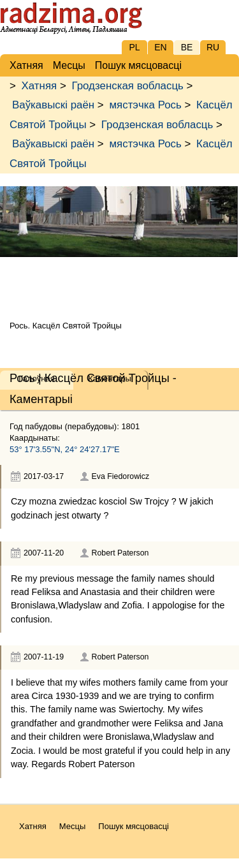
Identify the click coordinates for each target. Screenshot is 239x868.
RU (213, 47)
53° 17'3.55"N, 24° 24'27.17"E (65, 449)
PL (134, 47)
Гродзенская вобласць (127, 86)
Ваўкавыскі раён (53, 105)
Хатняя (40, 86)
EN (160, 47)
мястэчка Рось (145, 105)
